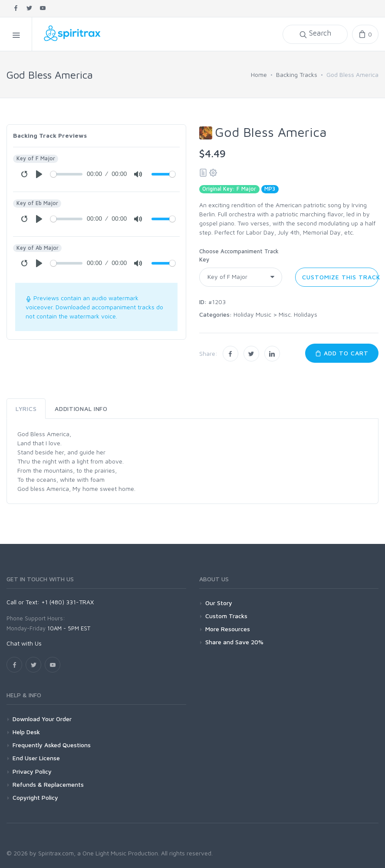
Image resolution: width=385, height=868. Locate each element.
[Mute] (138, 174)
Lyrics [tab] (26, 409)
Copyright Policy (35, 797)
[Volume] (163, 174)
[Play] (39, 174)
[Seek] (66, 174)
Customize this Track (340, 277)
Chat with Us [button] (24, 643)
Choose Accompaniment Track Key (239, 255)
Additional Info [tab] (81, 409)
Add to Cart (342, 353)
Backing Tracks (297, 75)
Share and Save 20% (234, 642)
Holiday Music (252, 314)
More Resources (228, 629)
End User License (36, 758)
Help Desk (26, 732)
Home (259, 75)
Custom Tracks (226, 616)
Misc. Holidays (298, 314)
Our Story (219, 603)
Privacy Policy (32, 771)
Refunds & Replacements (48, 784)
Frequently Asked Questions (52, 745)
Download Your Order (42, 719)
